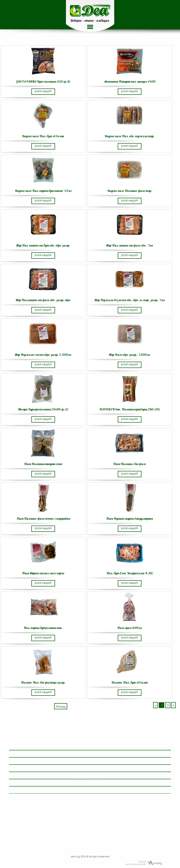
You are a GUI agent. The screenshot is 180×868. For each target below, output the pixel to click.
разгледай (43, 91)
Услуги (90, 768)
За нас (90, 746)
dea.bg (76, 856)
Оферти (90, 761)
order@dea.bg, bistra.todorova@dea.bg (96, 834)
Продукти (90, 753)
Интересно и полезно (90, 782)
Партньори (90, 790)
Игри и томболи (90, 775)
